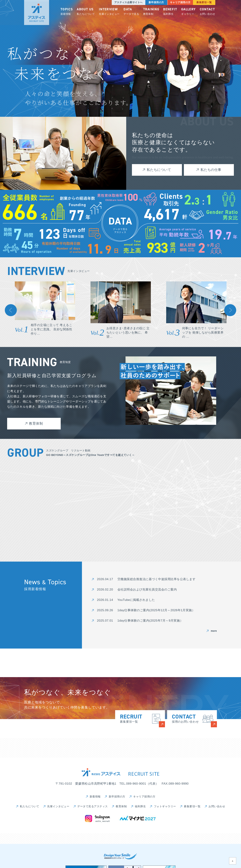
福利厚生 (170, 12)
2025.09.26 (105, 610)
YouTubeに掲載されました (136, 600)
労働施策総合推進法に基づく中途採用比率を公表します (157, 579)
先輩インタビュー (109, 12)
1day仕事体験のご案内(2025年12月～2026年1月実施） (156, 610)
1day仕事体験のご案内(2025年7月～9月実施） (150, 621)
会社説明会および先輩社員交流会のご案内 (147, 590)
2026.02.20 (105, 590)
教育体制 (151, 12)
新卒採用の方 (156, 2)
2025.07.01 (105, 621)
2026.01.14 (105, 600)
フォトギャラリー (165, 806)
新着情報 (67, 12)
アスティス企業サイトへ (128, 2)
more (214, 631)
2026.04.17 (105, 579)
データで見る (131, 12)
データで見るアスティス (93, 806)
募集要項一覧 (204, 2)
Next (230, 310)
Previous (11, 310)
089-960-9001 (136, 784)
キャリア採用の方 (180, 2)
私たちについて (86, 12)
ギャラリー (188, 12)
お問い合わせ (208, 12)
